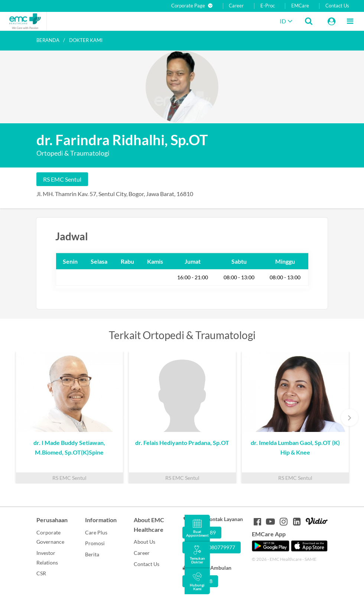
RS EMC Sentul (62, 179)
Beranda (48, 40)
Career (236, 6)
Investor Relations (47, 558)
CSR (41, 573)
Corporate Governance (50, 537)
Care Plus (96, 532)
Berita (92, 554)
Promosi (95, 543)
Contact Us (337, 6)
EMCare (300, 6)
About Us (144, 542)
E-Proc (268, 6)
